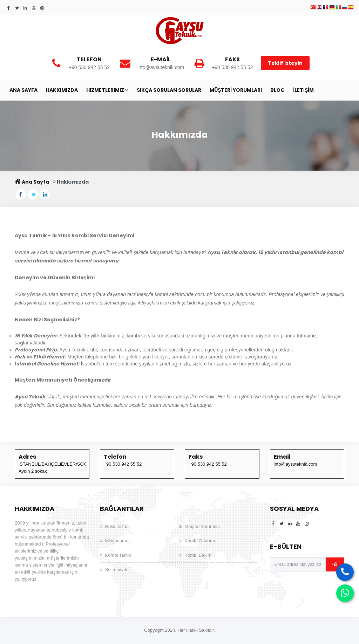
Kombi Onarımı (199, 541)
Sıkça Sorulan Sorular (169, 90)
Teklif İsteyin (285, 63)
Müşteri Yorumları (236, 90)
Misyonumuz (118, 541)
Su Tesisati (116, 570)
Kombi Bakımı (198, 555)
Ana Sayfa (23, 90)
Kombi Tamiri (118, 555)
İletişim (303, 90)
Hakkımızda (62, 90)
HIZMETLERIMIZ (107, 90)
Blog (277, 90)
